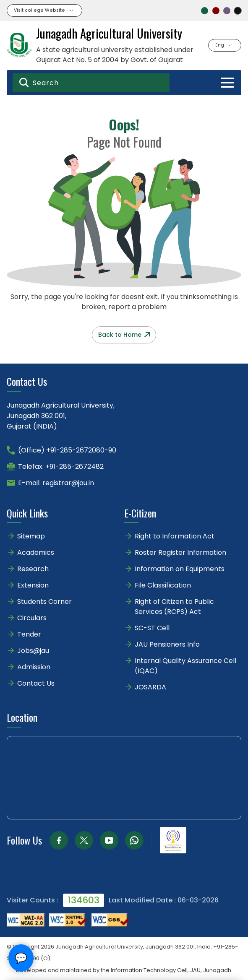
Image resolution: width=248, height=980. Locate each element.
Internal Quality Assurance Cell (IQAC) (185, 666)
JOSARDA (151, 687)
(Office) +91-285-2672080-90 (67, 450)
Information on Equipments (180, 569)
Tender (29, 634)
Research (33, 569)
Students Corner (44, 602)
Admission (34, 667)
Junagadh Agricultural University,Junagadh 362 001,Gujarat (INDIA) (61, 416)
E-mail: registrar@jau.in (56, 483)
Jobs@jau (33, 651)
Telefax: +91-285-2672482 (61, 467)
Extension (33, 585)
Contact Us (36, 683)
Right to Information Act (175, 536)
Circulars (32, 618)
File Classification (163, 585)
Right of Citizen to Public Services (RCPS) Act (174, 607)
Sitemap (31, 536)
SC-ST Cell (152, 628)
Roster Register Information (180, 552)
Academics (36, 552)
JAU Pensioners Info (167, 644)
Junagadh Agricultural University (99, 947)
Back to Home (124, 335)
